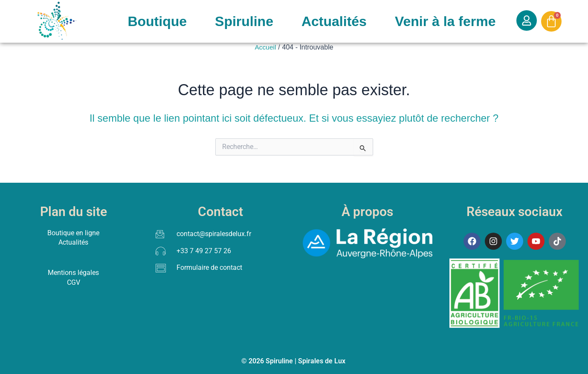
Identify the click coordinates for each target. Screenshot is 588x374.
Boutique (157, 21)
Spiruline (244, 21)
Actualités (334, 21)
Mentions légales (73, 272)
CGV (74, 282)
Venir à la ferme (445, 21)
